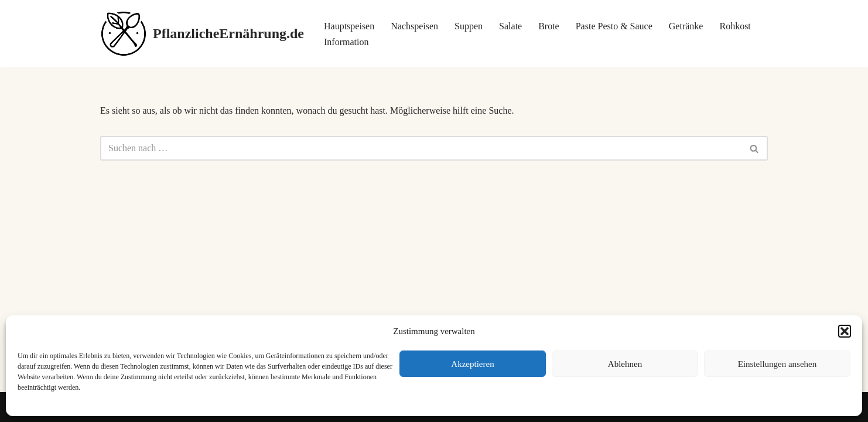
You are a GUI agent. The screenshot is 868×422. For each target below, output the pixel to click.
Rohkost (735, 26)
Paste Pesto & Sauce (614, 26)
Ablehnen (625, 364)
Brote (549, 26)
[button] (845, 331)
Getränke (686, 26)
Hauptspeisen (349, 26)
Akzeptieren (472, 364)
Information (346, 42)
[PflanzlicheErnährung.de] (202, 34)
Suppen (469, 26)
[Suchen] (421, 148)
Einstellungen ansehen (778, 364)
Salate (510, 26)
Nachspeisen (414, 26)
